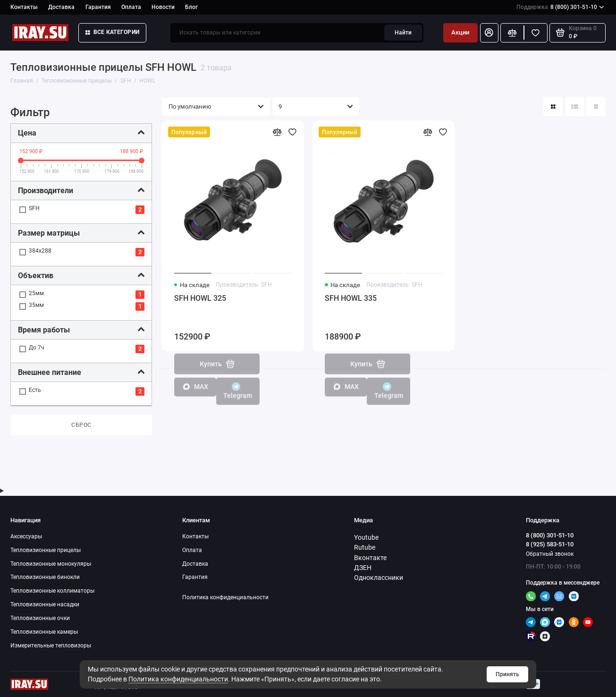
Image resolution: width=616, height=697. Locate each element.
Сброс (81, 425)
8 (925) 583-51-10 (550, 544)
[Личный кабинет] (489, 33)
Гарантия (98, 7)
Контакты (24, 7)
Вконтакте (370, 558)
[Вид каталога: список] (575, 106)
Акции (460, 32)
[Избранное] (536, 33)
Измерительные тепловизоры (51, 645)
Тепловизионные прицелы (46, 550)
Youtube (366, 537)
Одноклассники (379, 578)
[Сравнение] (512, 33)
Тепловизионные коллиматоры (52, 591)
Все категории (112, 32)
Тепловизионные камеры (44, 632)
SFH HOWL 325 (200, 298)
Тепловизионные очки (40, 618)
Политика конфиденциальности (178, 679)
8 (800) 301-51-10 (560, 7)
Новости (163, 7)
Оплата (131, 7)
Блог (191, 7)
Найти (403, 32)
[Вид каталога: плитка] (553, 106)
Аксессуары (26, 536)
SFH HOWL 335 (351, 298)
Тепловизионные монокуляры (51, 564)
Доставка (61, 7)
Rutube (365, 547)
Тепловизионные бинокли (45, 577)
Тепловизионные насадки (45, 604)
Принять (507, 674)
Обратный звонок (550, 554)
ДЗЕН (363, 568)
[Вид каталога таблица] (596, 106)
